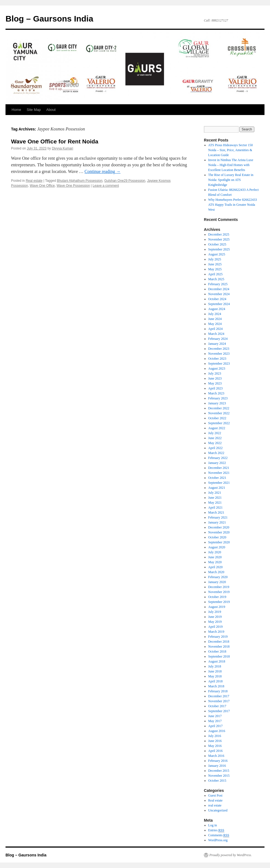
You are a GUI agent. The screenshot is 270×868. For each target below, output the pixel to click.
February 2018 (218, 691)
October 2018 (217, 651)
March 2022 (216, 453)
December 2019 (219, 587)
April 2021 (215, 508)
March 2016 (216, 756)
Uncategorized (218, 810)
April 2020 (215, 567)
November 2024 (219, 294)
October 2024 (217, 299)
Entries (216, 830)
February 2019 (218, 637)
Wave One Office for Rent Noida (55, 141)
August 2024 (217, 309)
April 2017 (215, 726)
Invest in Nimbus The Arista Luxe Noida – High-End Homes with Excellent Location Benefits (231, 165)
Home (16, 110)
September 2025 (219, 249)
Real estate (34, 181)
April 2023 (215, 388)
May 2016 (215, 746)
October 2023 (217, 359)
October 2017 (217, 706)
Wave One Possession (73, 186)
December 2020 (219, 527)
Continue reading (103, 171)
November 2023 (219, 354)
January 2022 (217, 463)
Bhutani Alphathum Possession (79, 181)
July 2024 (215, 314)
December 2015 (219, 771)
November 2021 (219, 473)
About (51, 110)
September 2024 (219, 304)
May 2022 (215, 443)
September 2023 (219, 364)
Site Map (34, 110)
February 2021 (218, 517)
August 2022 (217, 428)
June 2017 (215, 716)
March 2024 (216, 334)
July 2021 (215, 493)
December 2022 (219, 408)
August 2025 (217, 254)
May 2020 (215, 562)
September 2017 (219, 711)
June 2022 (215, 438)
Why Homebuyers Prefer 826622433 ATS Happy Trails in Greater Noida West (233, 205)
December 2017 (219, 696)
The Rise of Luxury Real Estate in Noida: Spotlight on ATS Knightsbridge (231, 180)
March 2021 (216, 512)
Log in (213, 825)
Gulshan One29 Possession (125, 181)
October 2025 (217, 244)
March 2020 (216, 572)
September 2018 (219, 656)
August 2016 (217, 731)
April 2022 (215, 448)
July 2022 (215, 433)
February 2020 (218, 577)
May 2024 (215, 324)
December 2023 (219, 349)
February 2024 (218, 339)
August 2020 (217, 547)
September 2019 (219, 602)
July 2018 (215, 666)
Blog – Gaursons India (49, 19)
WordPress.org (218, 840)
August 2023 (217, 368)
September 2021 (219, 483)
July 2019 (215, 612)
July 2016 (215, 736)
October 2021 (217, 478)
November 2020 (219, 532)
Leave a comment (106, 186)
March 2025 (216, 279)
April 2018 (215, 681)
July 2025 (215, 259)
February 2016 (218, 761)
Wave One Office (42, 186)
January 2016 (217, 766)
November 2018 (219, 647)
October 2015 (217, 781)
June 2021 (215, 498)
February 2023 (218, 398)
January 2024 (217, 344)
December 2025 (219, 234)
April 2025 (215, 274)
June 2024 (215, 319)
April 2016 (215, 751)
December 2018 (219, 642)
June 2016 (215, 741)
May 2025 (215, 269)
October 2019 (217, 597)
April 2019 (215, 627)
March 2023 (216, 393)
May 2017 (215, 721)
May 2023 (215, 383)
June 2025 (215, 264)
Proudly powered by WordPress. (231, 855)
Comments (219, 835)
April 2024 (215, 329)
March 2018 (216, 686)
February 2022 (218, 458)
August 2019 (217, 607)
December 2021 (219, 468)
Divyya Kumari (62, 148)
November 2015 (219, 776)
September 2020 (219, 542)
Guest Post (215, 795)
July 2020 (215, 552)
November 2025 (219, 239)
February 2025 (218, 284)
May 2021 (215, 503)
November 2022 (219, 413)
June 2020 (215, 557)
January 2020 (217, 582)
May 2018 (215, 676)
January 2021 (217, 522)
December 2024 (219, 289)
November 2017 (219, 701)
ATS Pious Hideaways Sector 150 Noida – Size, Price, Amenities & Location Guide (231, 150)
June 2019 (215, 617)
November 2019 (219, 592)
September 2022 (219, 423)
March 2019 (216, 632)
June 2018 (215, 671)
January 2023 (217, 403)
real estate (215, 805)
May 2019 (215, 622)
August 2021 (217, 488)
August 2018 (217, 661)
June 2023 (215, 378)
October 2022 (217, 418)
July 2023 (215, 373)
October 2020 (217, 537)
